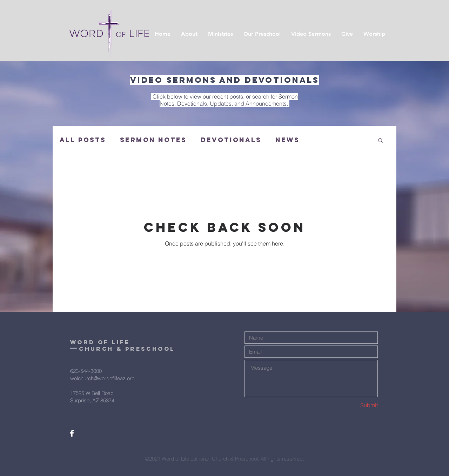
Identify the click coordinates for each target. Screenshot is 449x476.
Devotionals (231, 140)
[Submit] (353, 405)
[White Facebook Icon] (72, 433)
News (287, 140)
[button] (380, 141)
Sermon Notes (153, 140)
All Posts (83, 140)
